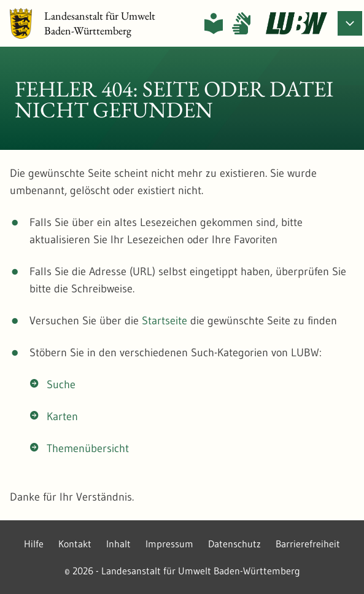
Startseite (165, 321)
